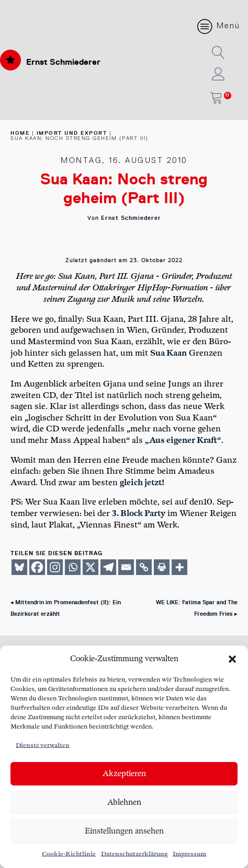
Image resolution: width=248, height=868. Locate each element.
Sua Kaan (168, 353)
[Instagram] (55, 567)
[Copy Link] (144, 567)
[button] (232, 659)
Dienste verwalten (43, 746)
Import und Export (72, 133)
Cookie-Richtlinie (69, 854)
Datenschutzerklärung (134, 854)
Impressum (189, 854)
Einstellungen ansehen (124, 831)
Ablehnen (124, 802)
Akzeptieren (124, 774)
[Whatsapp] (73, 567)
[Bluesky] (19, 567)
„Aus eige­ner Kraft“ (183, 441)
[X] (91, 567)
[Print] (162, 567)
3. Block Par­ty (139, 514)
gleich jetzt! (142, 483)
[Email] (126, 567)
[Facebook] (37, 567)
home (20, 133)
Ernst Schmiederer (63, 62)
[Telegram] (108, 567)
